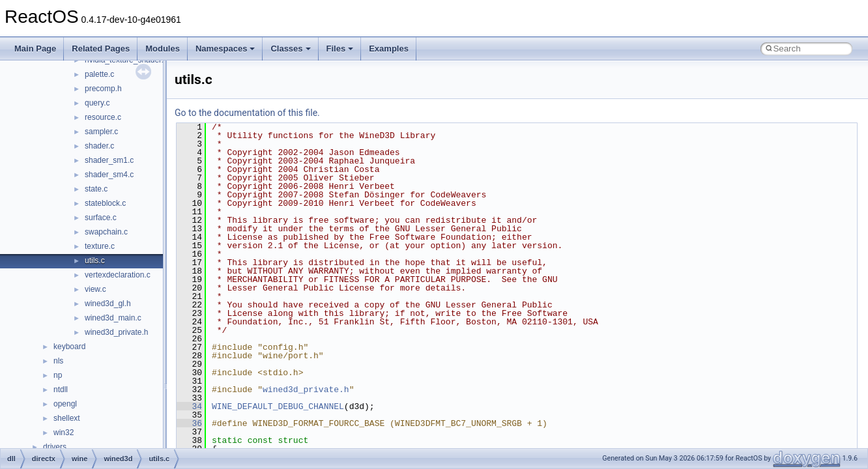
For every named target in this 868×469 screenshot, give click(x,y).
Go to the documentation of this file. (247, 113)
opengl (65, 404)
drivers (55, 447)
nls (58, 361)
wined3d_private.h (116, 332)
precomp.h (103, 89)
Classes (290, 49)
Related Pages (101, 49)
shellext (67, 418)
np (58, 375)
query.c (97, 103)
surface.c (101, 218)
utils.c (95, 261)
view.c (95, 289)
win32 (64, 433)
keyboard (69, 347)
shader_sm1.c (109, 160)
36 (189, 423)
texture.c (100, 246)
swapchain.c (106, 232)
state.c (96, 189)
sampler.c (101, 132)
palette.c (99, 74)
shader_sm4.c (109, 175)
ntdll (61, 390)
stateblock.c (105, 203)
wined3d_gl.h (108, 304)
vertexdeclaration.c (118, 275)
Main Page (35, 49)
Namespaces (225, 49)
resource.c (103, 117)
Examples (389, 49)
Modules (163, 49)
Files (340, 49)
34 (189, 406)
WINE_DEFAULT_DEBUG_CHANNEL (278, 406)
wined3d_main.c (113, 318)
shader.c (99, 146)
